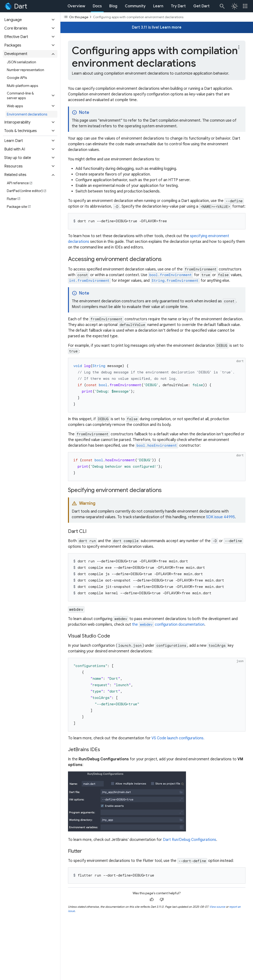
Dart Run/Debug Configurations (190, 840)
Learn (158, 6)
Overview (76, 6)
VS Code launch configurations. (178, 738)
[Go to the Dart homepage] (15, 6)
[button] (30, 20)
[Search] (222, 6)
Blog (113, 6)
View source (217, 907)
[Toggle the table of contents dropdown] (157, 17)
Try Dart (178, 6)
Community (135, 6)
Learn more (171, 27)
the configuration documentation (168, 625)
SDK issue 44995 (220, 517)
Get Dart (201, 6)
